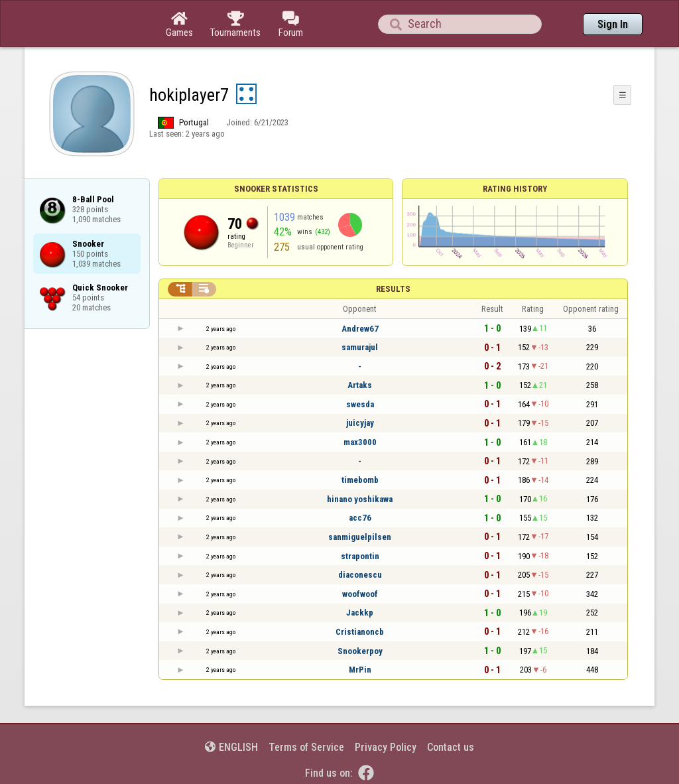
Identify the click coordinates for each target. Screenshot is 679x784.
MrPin (360, 670)
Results (393, 289)
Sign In (613, 24)
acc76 (360, 518)
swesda (360, 404)
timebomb (360, 480)
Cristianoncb (360, 632)
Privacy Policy (386, 747)
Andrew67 (360, 329)
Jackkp (360, 613)
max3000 (360, 442)
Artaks (360, 385)
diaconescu (360, 575)
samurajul (360, 347)
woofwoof (360, 594)
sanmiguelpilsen (360, 537)
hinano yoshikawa (360, 499)
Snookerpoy (360, 651)
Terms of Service (306, 747)
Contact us (451, 747)
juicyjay (360, 423)
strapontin (360, 556)
